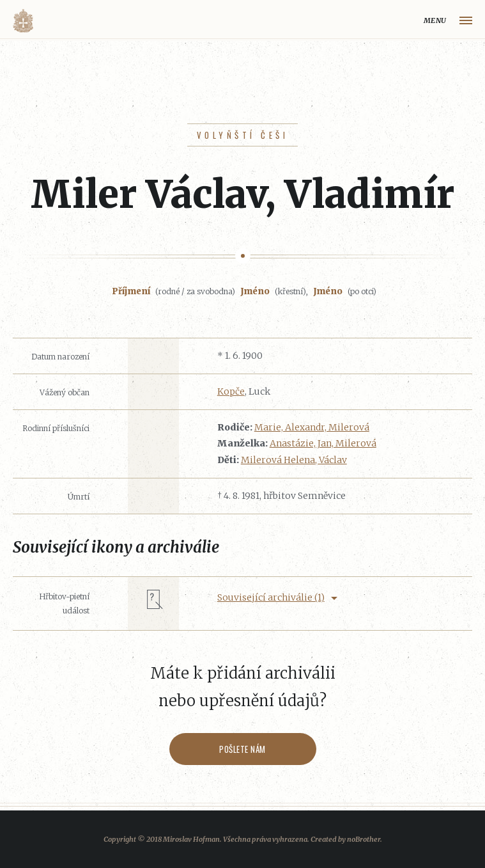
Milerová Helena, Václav (294, 460)
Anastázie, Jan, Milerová (323, 443)
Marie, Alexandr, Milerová (312, 427)
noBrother (364, 839)
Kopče (231, 391)
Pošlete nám (242, 749)
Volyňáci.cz (23, 21)
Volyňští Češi (242, 135)
